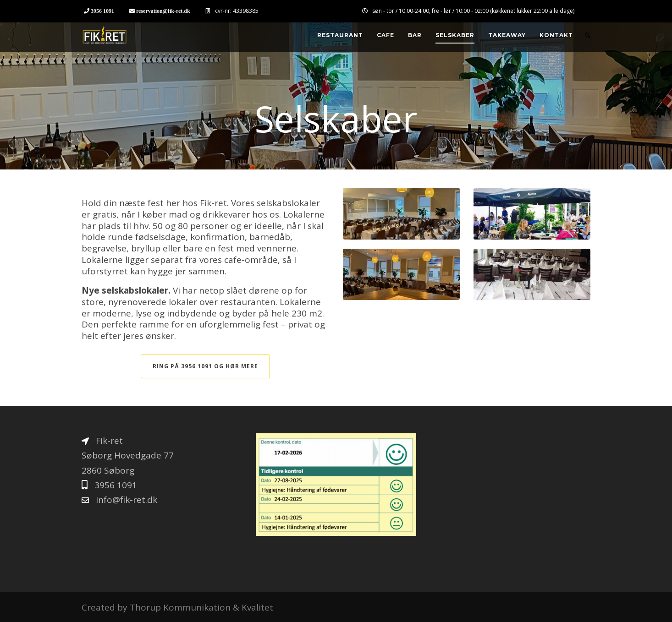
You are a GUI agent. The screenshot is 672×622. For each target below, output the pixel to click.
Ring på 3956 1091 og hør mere (205, 366)
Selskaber (455, 35)
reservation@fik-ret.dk (163, 11)
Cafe (386, 35)
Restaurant (340, 35)
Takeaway (507, 35)
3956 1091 (102, 11)
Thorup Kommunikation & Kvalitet (201, 607)
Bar (415, 35)
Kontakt (556, 35)
